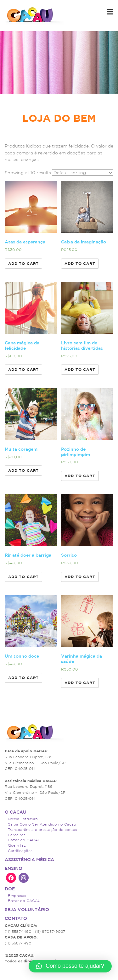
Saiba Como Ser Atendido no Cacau (42, 824)
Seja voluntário (27, 910)
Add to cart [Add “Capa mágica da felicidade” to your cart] (23, 369)
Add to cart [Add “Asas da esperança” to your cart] (23, 263)
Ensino (14, 868)
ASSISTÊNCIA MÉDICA (29, 860)
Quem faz (17, 845)
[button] (70, 966)
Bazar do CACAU (24, 840)
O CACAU (16, 812)
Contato (16, 918)
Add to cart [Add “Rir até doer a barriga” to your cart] (23, 577)
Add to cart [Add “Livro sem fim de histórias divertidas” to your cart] (80, 369)
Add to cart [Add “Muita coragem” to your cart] (23, 470)
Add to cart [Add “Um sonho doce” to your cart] (23, 678)
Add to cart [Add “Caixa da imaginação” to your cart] (80, 263)
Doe (10, 889)
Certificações (20, 851)
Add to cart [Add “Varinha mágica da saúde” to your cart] (80, 683)
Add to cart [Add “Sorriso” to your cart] (80, 577)
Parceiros (17, 835)
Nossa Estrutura (23, 819)
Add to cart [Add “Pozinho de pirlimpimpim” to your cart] (80, 476)
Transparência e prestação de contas (42, 830)
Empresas (17, 896)
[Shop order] (83, 173)
